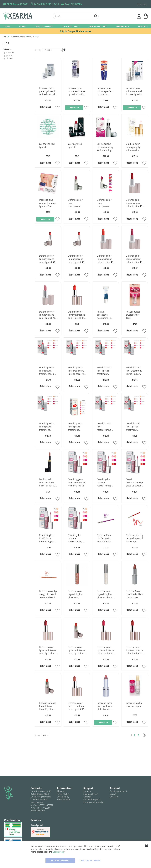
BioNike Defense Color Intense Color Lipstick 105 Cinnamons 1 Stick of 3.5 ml (48, 706)
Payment (87, 791)
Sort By (38, 50)
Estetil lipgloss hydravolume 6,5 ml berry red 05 (77, 483)
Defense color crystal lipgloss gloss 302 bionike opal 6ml (106, 594)
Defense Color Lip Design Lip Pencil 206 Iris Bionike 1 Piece (105, 538)
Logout (113, 794)
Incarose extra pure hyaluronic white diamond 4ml (47, 91)
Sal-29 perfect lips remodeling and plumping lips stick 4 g (105, 147)
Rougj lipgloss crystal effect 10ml (133, 315)
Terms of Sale (63, 799)
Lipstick (6, 58)
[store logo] (27, 16)
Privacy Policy (63, 794)
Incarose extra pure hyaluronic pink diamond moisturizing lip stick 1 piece (105, 706)
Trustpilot (37, 825)
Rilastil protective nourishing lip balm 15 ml (104, 315)
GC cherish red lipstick (47, 145)
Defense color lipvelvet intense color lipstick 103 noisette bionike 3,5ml (77, 706)
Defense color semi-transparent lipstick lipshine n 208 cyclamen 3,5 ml (77, 203)
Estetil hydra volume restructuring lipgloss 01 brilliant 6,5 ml (75, 538)
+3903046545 (37, 802)
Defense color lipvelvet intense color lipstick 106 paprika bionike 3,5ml (135, 650)
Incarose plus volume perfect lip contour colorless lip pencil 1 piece (105, 91)
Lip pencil (7, 55)
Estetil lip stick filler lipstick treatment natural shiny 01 (134, 427)
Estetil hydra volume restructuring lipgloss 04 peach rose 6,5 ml (106, 483)
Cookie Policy (63, 797)
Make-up (31, 37)
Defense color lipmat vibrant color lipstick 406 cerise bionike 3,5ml (135, 203)
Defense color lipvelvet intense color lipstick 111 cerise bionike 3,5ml (48, 650)
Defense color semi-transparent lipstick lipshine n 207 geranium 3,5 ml (106, 203)
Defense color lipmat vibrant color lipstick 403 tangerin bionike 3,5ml (106, 259)
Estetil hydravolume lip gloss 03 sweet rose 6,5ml (134, 483)
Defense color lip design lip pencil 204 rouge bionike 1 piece (135, 538)
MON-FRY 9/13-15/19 (47, 4)
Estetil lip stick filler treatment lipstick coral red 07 (77, 371)
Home (5, 37)
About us (61, 791)
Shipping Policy (91, 794)
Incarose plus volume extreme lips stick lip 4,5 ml (77, 91)
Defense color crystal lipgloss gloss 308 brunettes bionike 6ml (76, 594)
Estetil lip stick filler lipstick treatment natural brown (75, 427)
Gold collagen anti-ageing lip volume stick (133, 147)
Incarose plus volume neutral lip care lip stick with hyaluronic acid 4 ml (134, 91)
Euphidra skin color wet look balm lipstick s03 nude (48, 483)
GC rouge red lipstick (75, 145)
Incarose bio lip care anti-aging (134, 705)
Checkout (114, 797)
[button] (57, 108)
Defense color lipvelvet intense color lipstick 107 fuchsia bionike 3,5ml (106, 650)
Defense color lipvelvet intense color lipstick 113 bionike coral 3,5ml (77, 315)
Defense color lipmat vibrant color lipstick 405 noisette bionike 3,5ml (48, 259)
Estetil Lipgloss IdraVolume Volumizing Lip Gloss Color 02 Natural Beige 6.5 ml (48, 538)
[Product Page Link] (48, 82)
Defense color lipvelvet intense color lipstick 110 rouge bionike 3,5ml (77, 650)
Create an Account (118, 791)
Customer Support (92, 799)
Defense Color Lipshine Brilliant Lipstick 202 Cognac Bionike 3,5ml (135, 594)
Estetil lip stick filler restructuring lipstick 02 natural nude (104, 427)
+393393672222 (46, 805)
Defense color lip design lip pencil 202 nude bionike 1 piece (48, 594)
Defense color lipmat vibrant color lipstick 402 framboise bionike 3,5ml (135, 259)
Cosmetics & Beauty (18, 37)
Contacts (87, 797)
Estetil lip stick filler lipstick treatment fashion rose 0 (104, 371)
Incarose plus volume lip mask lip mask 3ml (48, 203)
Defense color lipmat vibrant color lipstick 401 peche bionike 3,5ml (48, 315)
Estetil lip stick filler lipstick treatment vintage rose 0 (46, 427)
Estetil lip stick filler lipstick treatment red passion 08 (47, 371)
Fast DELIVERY (74, 4)
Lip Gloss (7, 53)
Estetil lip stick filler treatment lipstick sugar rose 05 (134, 371)
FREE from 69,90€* (18, 4)
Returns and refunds (93, 802)
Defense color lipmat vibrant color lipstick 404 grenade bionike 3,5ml (77, 259)
